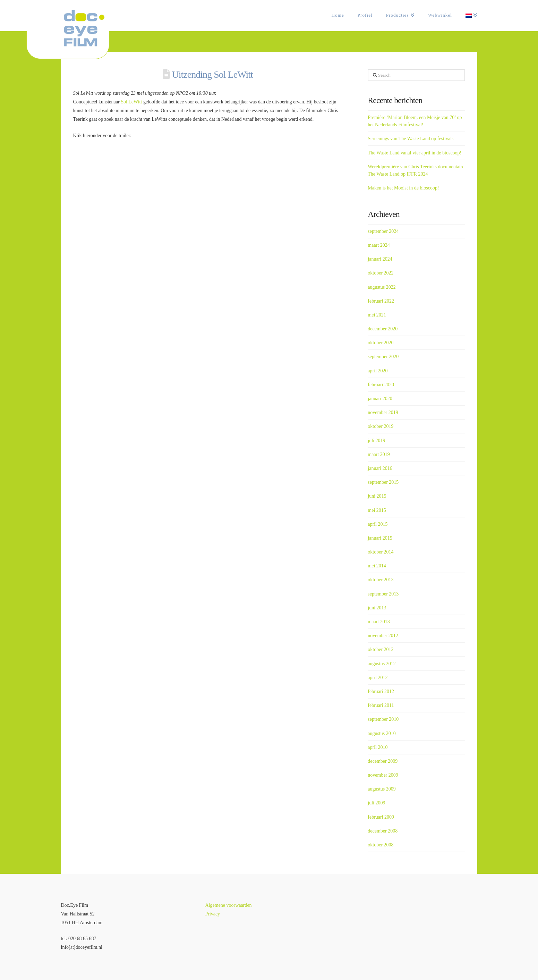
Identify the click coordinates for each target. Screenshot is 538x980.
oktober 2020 (381, 343)
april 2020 (378, 371)
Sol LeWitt (131, 102)
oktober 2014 (381, 552)
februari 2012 (381, 691)
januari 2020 (380, 399)
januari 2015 (380, 538)
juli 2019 (376, 441)
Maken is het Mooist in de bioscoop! (403, 188)
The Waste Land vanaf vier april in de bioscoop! (415, 153)
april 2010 (378, 747)
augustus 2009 (382, 789)
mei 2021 (377, 315)
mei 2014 (377, 566)
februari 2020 (381, 385)
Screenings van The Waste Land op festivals (411, 139)
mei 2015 (377, 510)
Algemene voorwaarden (228, 905)
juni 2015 (377, 496)
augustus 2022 (382, 287)
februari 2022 (381, 301)
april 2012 (378, 678)
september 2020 (383, 357)
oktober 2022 (381, 273)
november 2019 (383, 412)
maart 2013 (379, 622)
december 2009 (383, 761)
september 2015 (383, 482)
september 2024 (383, 231)
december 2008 (383, 831)
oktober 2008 (381, 845)
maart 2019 (379, 454)
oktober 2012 (381, 649)
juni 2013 (377, 608)
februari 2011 (381, 705)
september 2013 (383, 594)
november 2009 (383, 775)
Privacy (212, 914)
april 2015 (378, 524)
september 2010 (383, 719)
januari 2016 (380, 468)
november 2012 (383, 636)
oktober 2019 (381, 426)
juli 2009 (376, 803)
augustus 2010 (382, 733)
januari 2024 (380, 259)
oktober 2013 (381, 580)
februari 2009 (381, 817)
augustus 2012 (382, 664)
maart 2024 (379, 245)
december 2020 (383, 329)
